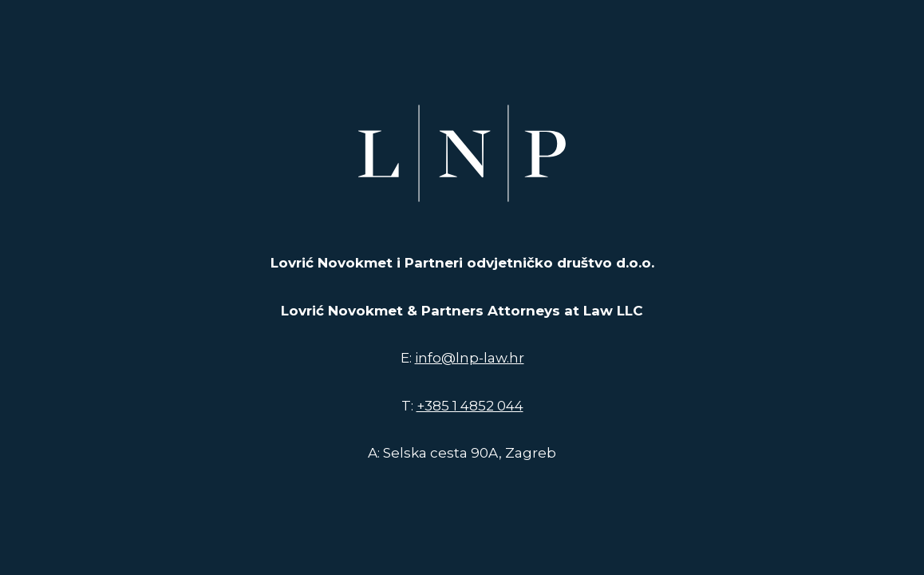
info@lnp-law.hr (470, 358)
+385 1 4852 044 (470, 406)
